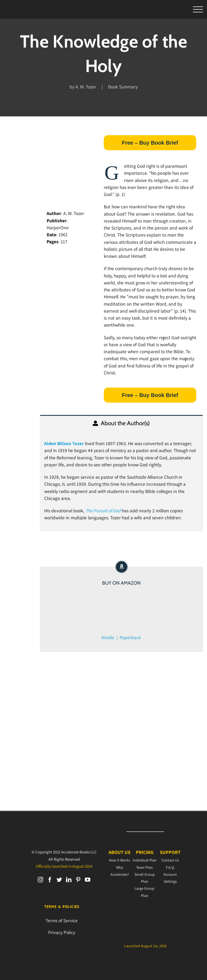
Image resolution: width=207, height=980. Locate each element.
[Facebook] (50, 880)
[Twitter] (59, 880)
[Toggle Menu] (198, 10)
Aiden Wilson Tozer (64, 443)
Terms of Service (62, 920)
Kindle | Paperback (121, 637)
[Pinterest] (78, 880)
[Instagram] (40, 880)
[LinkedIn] (69, 880)
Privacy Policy (62, 932)
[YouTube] (88, 880)
